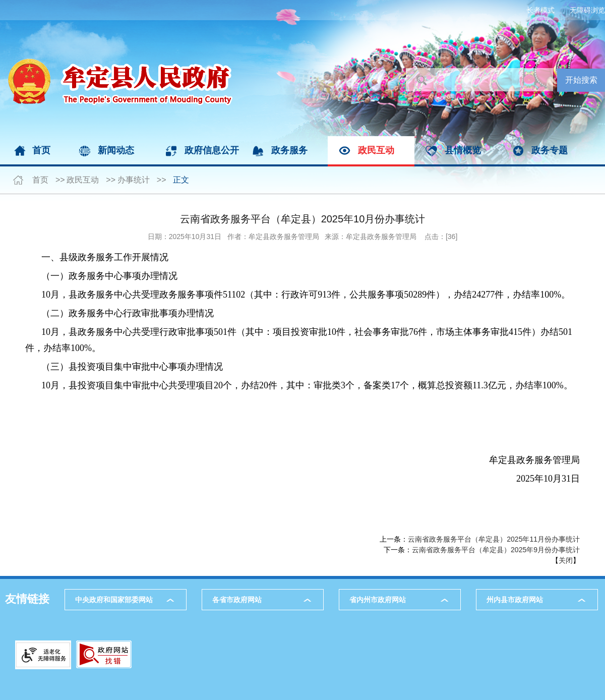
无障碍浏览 (587, 10)
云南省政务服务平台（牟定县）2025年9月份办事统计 (496, 550)
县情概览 (463, 150)
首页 (41, 150)
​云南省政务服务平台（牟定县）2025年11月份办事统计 (494, 539)
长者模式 (540, 10)
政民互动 (376, 150)
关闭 (566, 560)
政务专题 (550, 150)
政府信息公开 (212, 150)
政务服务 (289, 150)
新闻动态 (116, 150)
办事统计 (134, 180)
